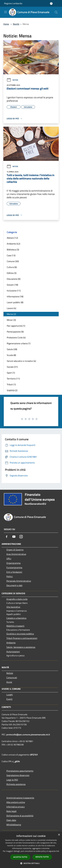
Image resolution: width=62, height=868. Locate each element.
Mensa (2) (11, 314)
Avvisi (9, 682)
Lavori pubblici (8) (15, 302)
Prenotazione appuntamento (20, 771)
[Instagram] (21, 537)
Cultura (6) (12, 267)
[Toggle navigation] (6, 12)
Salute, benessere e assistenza (21, 647)
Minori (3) (11, 320)
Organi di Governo (15, 550)
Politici (10, 576)
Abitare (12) (12, 238)
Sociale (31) (12, 367)
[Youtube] (14, 537)
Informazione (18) (15, 296)
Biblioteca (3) (13, 250)
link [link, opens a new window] (58, 851)
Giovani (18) (12, 285)
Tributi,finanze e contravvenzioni (22, 638)
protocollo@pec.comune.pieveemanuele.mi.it (28, 735)
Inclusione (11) (14, 291)
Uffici (9, 559)
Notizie (12, 80)
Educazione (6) (14, 279)
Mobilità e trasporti (15, 626)
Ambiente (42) (13, 244)
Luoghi (10, 695)
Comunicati (12, 678)
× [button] (59, 835)
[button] (31, 863)
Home (6, 24)
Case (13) (11, 255)
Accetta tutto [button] (20, 857)
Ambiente (11, 643)
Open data (11, 820)
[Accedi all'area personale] (51, 4)
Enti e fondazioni (14, 572)
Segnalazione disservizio (18, 775)
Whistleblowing (14, 825)
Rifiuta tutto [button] (42, 857)
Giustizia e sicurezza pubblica (20, 634)
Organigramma (13, 563)
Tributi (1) (11, 384)
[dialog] (31, 850)
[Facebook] (7, 537)
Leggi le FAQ (12, 780)
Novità (16, 24)
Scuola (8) (11, 355)
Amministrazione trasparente (20, 798)
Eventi (9, 699)
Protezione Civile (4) (16, 338)
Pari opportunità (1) (16, 326)
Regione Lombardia (13, 3)
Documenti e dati (14, 585)
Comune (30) (13, 261)
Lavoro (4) (11, 308)
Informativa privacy (16, 807)
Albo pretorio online (16, 802)
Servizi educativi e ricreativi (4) (21, 361)
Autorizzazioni (13, 652)
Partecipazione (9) (15, 332)
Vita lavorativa (13, 607)
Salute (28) (12, 349)
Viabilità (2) (12, 390)
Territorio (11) (13, 379)
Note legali (11, 811)
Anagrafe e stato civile (17, 599)
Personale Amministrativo (19, 581)
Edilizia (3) (12, 273)
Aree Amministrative (16, 554)
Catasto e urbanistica (16, 618)
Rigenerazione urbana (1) (19, 343)
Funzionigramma (14, 567)
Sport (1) (11, 373)
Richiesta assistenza (16, 784)
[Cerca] (56, 12)
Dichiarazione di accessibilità (20, 816)
